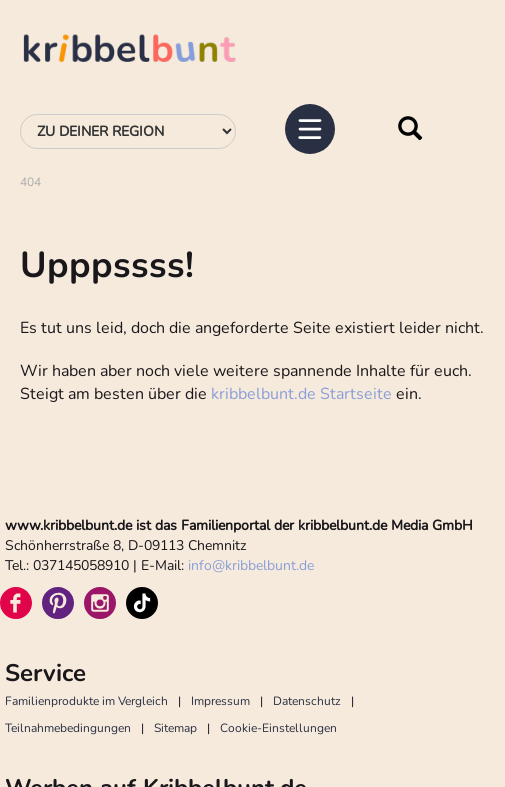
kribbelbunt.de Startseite (301, 394)
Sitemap (175, 728)
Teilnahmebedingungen (68, 728)
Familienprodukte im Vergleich (86, 701)
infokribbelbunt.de (251, 565)
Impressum (220, 701)
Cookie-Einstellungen (278, 728)
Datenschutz (307, 701)
